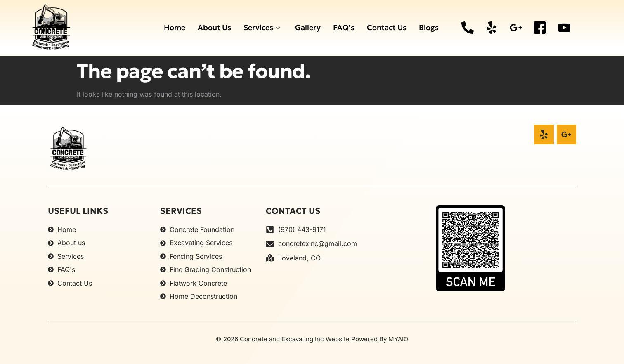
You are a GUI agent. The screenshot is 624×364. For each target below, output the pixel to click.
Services (262, 27)
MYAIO (398, 339)
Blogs (429, 27)
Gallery (308, 27)
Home (175, 27)
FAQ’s (344, 27)
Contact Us (387, 27)
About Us (214, 27)
